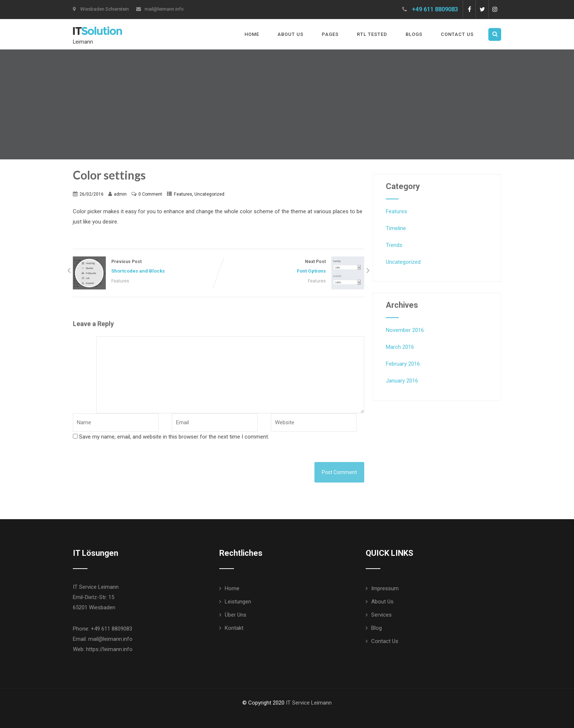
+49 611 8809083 (435, 9)
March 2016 (400, 347)
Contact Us (457, 34)
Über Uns (236, 615)
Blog (377, 628)
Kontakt (234, 628)
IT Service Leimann (309, 703)
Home (252, 34)
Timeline (396, 228)
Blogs (414, 34)
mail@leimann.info (160, 9)
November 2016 (405, 330)
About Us (290, 34)
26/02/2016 (92, 194)
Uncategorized (209, 194)
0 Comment (150, 194)
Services (381, 615)
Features (183, 194)
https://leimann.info (109, 649)
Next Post (291, 267)
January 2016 (402, 381)
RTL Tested (372, 34)
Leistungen (238, 602)
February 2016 (403, 364)
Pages (330, 34)
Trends (394, 245)
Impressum (385, 588)
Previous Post (146, 267)
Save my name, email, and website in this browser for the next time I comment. (174, 437)
